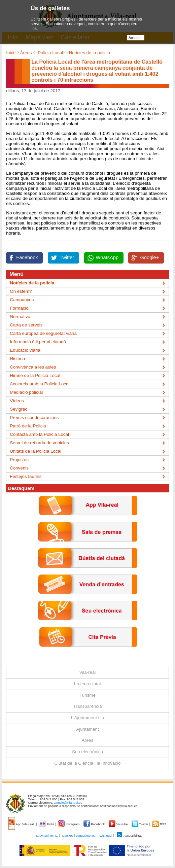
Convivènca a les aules (33, 367)
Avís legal (105, 836)
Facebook (27, 257)
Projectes (19, 460)
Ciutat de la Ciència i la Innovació (87, 763)
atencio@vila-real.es (68, 803)
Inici (10, 53)
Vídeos (17, 401)
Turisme (87, 695)
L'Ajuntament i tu (88, 718)
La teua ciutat (87, 684)
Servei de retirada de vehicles (39, 443)
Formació (19, 308)
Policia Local (50, 53)
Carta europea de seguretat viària (43, 333)
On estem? (21, 291)
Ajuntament (87, 729)
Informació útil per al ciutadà (38, 342)
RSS (159, 824)
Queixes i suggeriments (78, 836)
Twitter (67, 257)
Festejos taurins (26, 476)
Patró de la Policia (28, 426)
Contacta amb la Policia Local (39, 434)
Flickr (47, 824)
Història (17, 359)
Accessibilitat (129, 836)
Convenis (19, 468)
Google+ (149, 257)
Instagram (69, 824)
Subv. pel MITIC (47, 836)
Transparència (88, 706)
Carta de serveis (26, 325)
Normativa (20, 317)
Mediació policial (26, 392)
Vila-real (88, 672)
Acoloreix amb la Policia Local (40, 384)
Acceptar (136, 38)
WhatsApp (107, 257)
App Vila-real (22, 824)
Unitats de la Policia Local (36, 451)
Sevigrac (19, 409)
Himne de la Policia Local (35, 375)
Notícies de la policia (90, 53)
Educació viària (25, 350)
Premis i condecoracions (34, 418)
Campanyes (22, 300)
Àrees (26, 53)
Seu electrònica (87, 752)
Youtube (119, 824)
